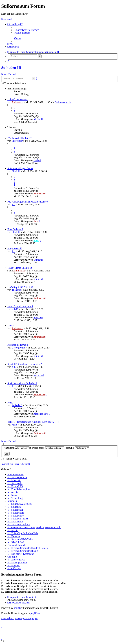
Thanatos (16, 290)
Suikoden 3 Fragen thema (20, 168)
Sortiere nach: (47, 448)
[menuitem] (26, 30)
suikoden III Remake (18, 345)
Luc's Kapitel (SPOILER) (20, 287)
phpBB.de (35, 613)
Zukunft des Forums (18, 99)
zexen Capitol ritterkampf (20, 306)
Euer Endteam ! (15, 229)
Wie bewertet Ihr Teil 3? (19, 138)
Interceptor (17, 141)
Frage (10, 403)
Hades (37, 160)
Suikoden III (11, 68)
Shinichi (16, 171)
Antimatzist (17, 102)
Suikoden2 (17, 405)
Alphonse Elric (41, 414)
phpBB (17, 608)
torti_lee (38, 317)
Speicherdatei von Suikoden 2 (22, 383)
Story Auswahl (15, 249)
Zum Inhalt (7, 19)
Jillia (14, 367)
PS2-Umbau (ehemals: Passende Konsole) (28, 202)
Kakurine (38, 375)
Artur (36, 221)
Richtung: (77, 448)
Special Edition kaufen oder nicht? (25, 364)
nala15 (15, 309)
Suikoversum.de (63, 102)
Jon (13, 204)
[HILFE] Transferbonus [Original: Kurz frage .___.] (33, 422)
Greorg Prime (19, 348)
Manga (11, 326)
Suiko (36, 240)
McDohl (38, 119)
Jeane (15, 425)
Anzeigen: (17, 448)
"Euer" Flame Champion (20, 268)
